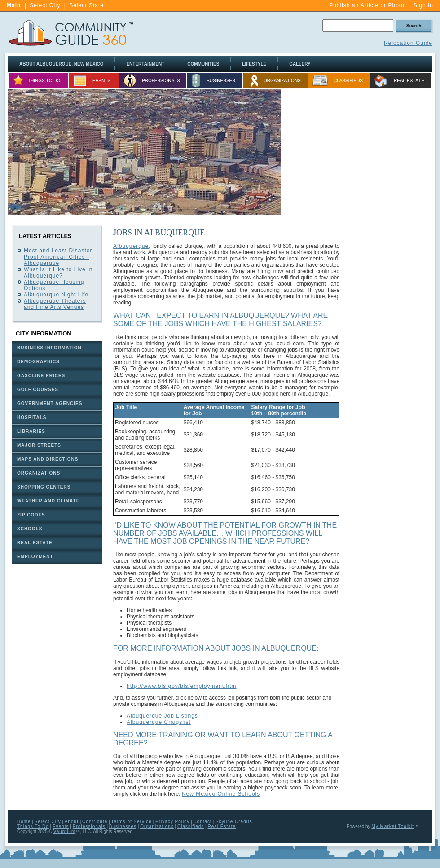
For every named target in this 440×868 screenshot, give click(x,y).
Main (14, 5)
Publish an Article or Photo (367, 5)
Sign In (423, 5)
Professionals (89, 826)
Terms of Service (131, 822)
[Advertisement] (356, 152)
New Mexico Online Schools (221, 794)
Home (24, 822)
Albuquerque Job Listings (162, 716)
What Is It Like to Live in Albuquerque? (58, 273)
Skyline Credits (234, 822)
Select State (86, 5)
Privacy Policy (172, 822)
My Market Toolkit (393, 826)
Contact (202, 822)
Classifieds (191, 826)
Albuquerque (131, 246)
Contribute (95, 822)
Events (61, 826)
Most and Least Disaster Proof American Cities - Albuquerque (58, 257)
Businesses (123, 826)
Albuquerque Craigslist (159, 722)
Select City (45, 5)
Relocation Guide (408, 43)
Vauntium (65, 831)
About (72, 822)
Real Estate (222, 826)
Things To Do (33, 826)
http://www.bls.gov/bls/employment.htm (181, 686)
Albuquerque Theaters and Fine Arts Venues (55, 304)
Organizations (157, 826)
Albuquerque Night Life (56, 295)
